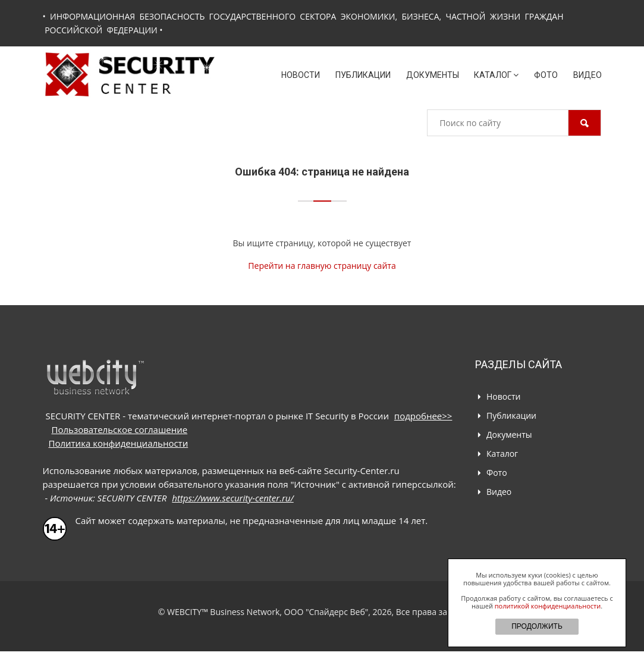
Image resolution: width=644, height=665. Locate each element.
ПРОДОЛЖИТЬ (537, 626)
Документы (433, 75)
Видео (588, 75)
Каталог (496, 75)
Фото (546, 75)
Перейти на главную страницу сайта (322, 266)
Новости (301, 75)
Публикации (363, 75)
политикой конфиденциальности (548, 606)
